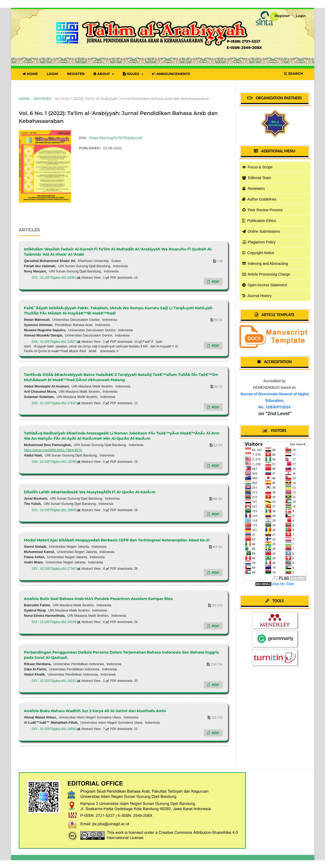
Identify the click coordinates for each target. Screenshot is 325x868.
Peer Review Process (263, 210)
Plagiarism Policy (259, 242)
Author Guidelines (259, 199)
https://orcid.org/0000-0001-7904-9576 (53, 450)
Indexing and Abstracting (265, 264)
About (102, 74)
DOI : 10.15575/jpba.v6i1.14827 (55, 342)
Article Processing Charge (266, 274)
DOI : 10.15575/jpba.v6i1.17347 (55, 569)
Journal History (257, 296)
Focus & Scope (257, 167)
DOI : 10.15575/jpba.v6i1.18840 (55, 510)
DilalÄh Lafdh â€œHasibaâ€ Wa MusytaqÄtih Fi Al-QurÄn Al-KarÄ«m (90, 492)
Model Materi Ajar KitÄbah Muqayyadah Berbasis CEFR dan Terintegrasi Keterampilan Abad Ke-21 (117, 540)
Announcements (171, 74)
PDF (215, 282)
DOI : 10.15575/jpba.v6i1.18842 (55, 729)
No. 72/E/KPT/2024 (274, 407)
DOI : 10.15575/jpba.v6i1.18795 (55, 462)
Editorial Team (257, 178)
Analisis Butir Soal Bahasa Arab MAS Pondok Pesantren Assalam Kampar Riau (98, 599)
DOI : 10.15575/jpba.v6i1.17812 (55, 403)
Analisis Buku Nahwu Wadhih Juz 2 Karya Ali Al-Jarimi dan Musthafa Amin (95, 711)
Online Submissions (261, 231)
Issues (132, 74)
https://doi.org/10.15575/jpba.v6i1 (116, 138)
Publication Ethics (259, 221)
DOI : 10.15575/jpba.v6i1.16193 (55, 622)
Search (293, 73)
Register (76, 74)
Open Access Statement (265, 285)
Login (53, 74)
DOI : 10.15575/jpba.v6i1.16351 (55, 278)
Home (30, 74)
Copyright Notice (258, 253)
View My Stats (283, 584)
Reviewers (253, 189)
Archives (42, 99)
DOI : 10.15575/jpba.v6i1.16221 (55, 681)
